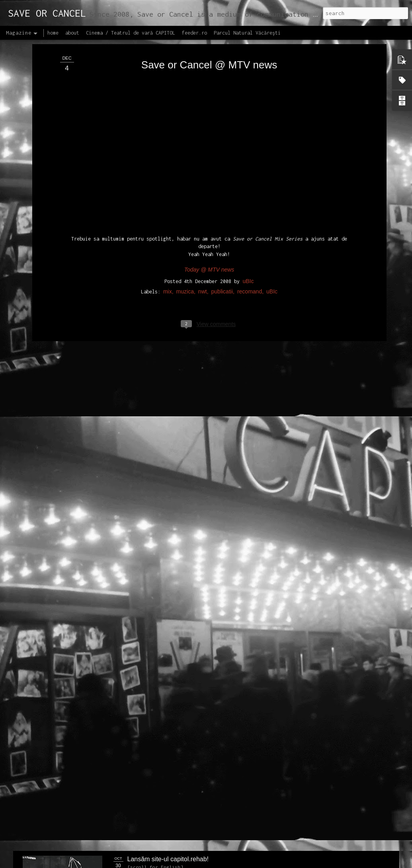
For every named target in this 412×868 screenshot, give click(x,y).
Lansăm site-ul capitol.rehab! (168, 859)
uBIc (248, 142)
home (53, 33)
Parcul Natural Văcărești (247, 33)
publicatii (222, 152)
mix (168, 152)
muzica (185, 152)
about (72, 33)
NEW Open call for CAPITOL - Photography (98, 609)
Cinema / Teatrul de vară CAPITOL (131, 33)
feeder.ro (194, 33)
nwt (203, 152)
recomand (250, 152)
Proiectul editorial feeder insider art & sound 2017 (197, 769)
